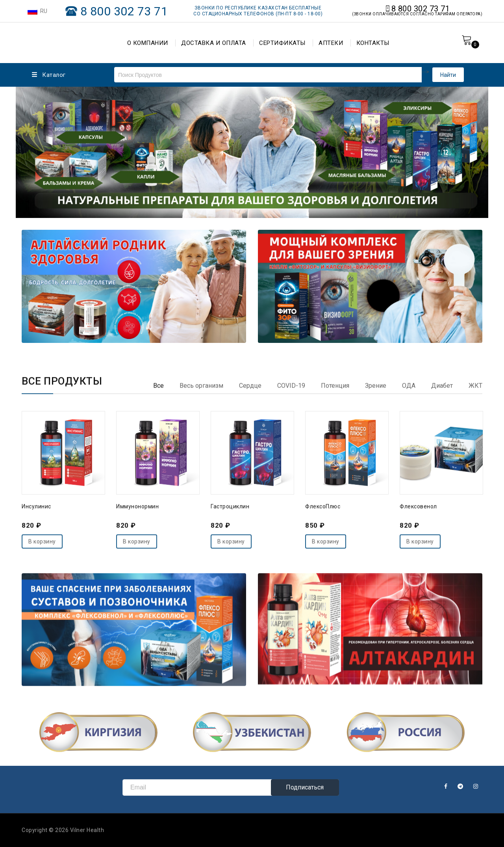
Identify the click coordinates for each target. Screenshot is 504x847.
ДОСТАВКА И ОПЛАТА (214, 43)
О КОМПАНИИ (148, 43)
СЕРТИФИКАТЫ (282, 43)
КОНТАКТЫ (373, 43)
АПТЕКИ (331, 43)
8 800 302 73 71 (124, 11)
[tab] (158, 556)
